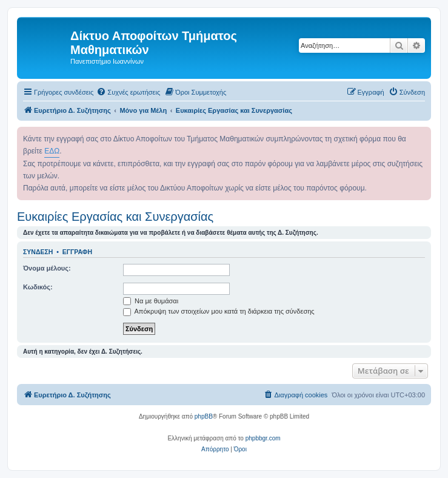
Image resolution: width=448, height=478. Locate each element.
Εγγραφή (77, 252)
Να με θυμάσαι (151, 301)
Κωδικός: (38, 287)
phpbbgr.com (263, 438)
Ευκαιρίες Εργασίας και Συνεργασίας (115, 217)
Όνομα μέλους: (47, 268)
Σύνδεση (38, 252)
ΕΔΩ (52, 151)
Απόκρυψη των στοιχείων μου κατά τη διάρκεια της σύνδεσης (219, 311)
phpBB (204, 416)
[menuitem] (128, 92)
